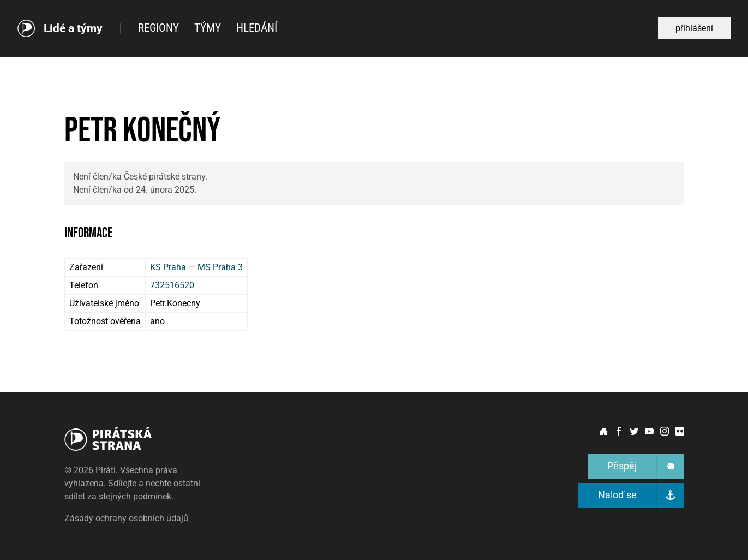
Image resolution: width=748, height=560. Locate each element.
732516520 (172, 285)
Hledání (257, 28)
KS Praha (168, 267)
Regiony (158, 28)
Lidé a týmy (73, 29)
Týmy (208, 28)
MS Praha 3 (220, 267)
